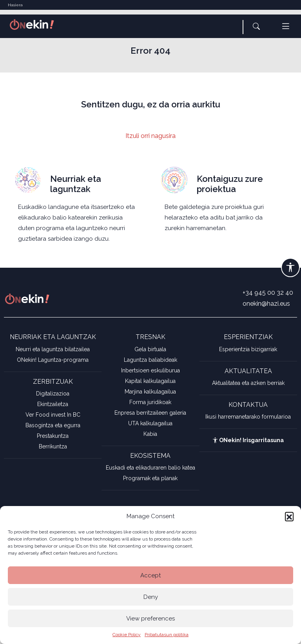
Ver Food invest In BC (53, 415)
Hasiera (15, 5)
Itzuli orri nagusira (150, 136)
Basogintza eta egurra (53, 425)
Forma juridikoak (150, 402)
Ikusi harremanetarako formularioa (248, 417)
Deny (151, 597)
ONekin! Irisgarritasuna (248, 440)
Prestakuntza (53, 436)
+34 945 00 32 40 (268, 293)
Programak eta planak (150, 478)
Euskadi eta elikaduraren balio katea (150, 468)
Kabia (150, 434)
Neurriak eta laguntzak (76, 184)
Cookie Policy (127, 635)
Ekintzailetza (53, 404)
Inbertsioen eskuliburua (150, 370)
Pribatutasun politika (167, 635)
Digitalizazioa (53, 394)
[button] (289, 516)
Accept (150, 575)
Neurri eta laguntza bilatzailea (53, 349)
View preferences (150, 619)
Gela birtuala (150, 349)
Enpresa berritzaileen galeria (150, 413)
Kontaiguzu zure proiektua (230, 184)
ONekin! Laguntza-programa (53, 360)
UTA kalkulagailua (150, 423)
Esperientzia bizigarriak (248, 349)
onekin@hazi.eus (266, 304)
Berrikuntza (53, 446)
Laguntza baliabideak (150, 360)
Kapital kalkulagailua (150, 381)
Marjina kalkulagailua (150, 392)
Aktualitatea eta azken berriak (248, 383)
